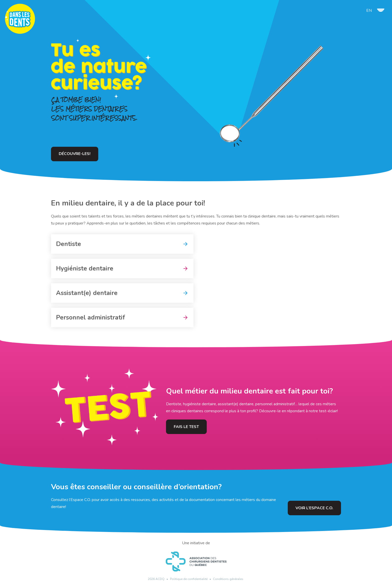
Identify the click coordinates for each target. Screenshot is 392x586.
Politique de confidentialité (189, 579)
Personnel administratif (90, 317)
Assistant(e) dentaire (87, 293)
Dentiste (68, 244)
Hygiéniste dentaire (85, 268)
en (369, 10)
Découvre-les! (75, 154)
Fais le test (186, 427)
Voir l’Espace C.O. (314, 508)
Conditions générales (228, 579)
